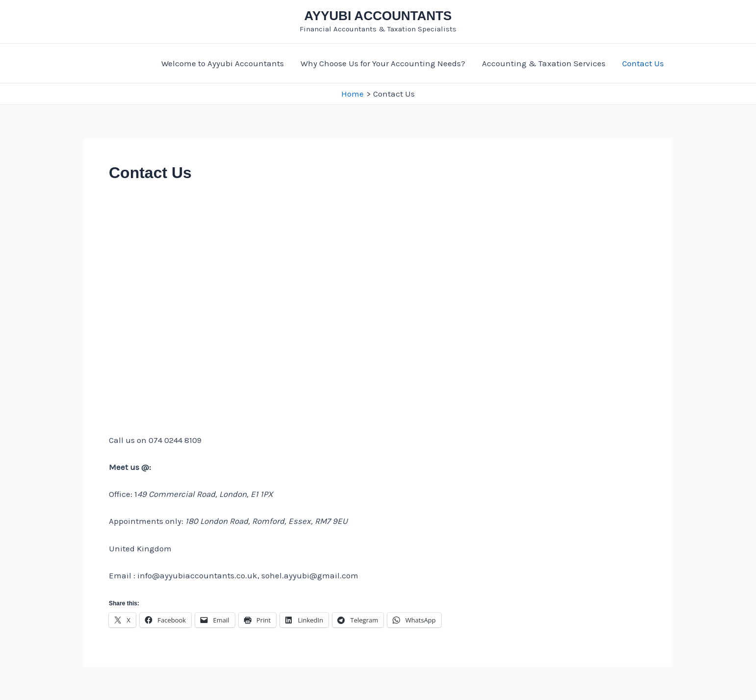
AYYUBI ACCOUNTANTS (378, 16)
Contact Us (643, 63)
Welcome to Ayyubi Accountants (223, 63)
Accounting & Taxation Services (544, 63)
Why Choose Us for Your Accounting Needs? (383, 63)
